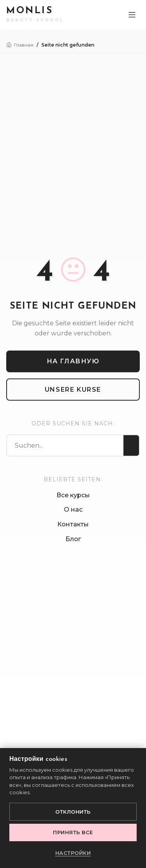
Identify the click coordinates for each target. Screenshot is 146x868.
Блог (73, 539)
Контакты (73, 524)
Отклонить (73, 812)
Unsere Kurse (73, 390)
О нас (73, 510)
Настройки (73, 853)
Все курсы (73, 495)
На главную (73, 361)
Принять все (73, 832)
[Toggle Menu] (132, 15)
